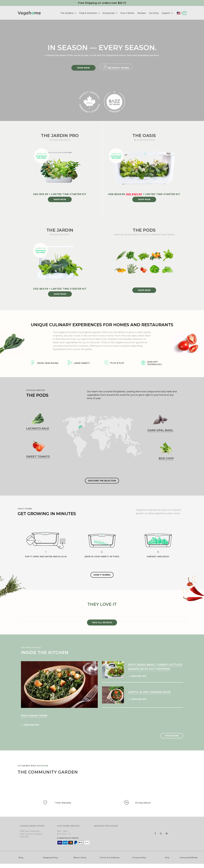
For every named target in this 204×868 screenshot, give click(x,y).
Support (167, 13)
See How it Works (116, 67)
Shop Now (83, 68)
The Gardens (68, 13)
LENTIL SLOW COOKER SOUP (149, 692)
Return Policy (80, 858)
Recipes (142, 13)
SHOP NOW (60, 199)
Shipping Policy (50, 858)
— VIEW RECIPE (30, 725)
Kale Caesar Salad (34, 715)
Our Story (154, 13)
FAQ (167, 858)
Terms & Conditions (110, 858)
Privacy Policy (139, 858)
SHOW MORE (172, 736)
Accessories (110, 13)
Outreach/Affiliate (189, 858)
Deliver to (181, 13)
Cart (185, 13)
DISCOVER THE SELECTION (102, 481)
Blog (21, 858)
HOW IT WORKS (102, 575)
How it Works (127, 13)
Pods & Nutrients (89, 13)
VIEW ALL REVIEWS (102, 622)
